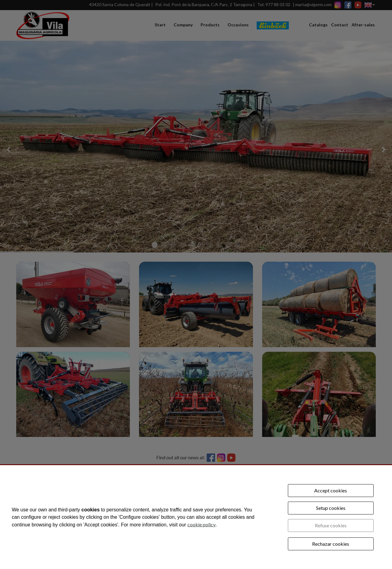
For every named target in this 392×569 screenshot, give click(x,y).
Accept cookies (331, 490)
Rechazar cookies (331, 544)
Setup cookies (331, 508)
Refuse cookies (331, 525)
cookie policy (202, 524)
